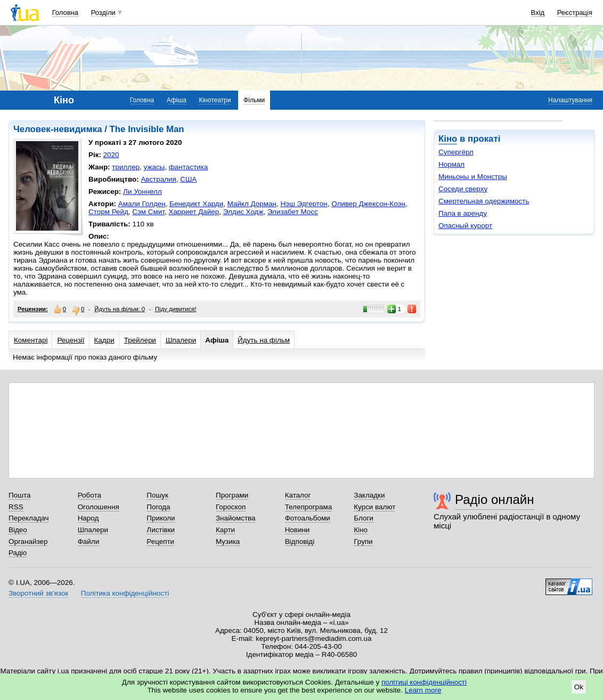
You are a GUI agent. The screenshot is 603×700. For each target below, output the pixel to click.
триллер (126, 167)
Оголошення (99, 507)
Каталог (298, 495)
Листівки (161, 530)
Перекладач (28, 518)
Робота (89, 495)
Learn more (423, 690)
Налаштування (570, 100)
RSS (16, 507)
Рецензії (71, 340)
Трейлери (140, 340)
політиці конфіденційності (424, 682)
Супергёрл (456, 152)
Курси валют (374, 507)
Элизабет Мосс (293, 212)
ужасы (154, 167)
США (188, 179)
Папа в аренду (463, 213)
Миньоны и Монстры (473, 177)
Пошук (157, 495)
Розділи (103, 13)
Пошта (19, 495)
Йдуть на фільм (264, 340)
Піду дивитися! (176, 309)
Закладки (369, 495)
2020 (111, 155)
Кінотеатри (215, 100)
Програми (232, 495)
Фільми (254, 100)
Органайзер (28, 542)
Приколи (161, 518)
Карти (225, 530)
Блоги (364, 518)
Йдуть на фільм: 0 (120, 309)
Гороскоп (231, 507)
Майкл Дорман (252, 204)
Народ (88, 518)
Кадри (104, 340)
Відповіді (300, 542)
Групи (363, 542)
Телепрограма (309, 507)
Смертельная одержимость (484, 201)
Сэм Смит (148, 212)
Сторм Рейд (108, 212)
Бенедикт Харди (196, 204)
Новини (298, 530)
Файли (89, 542)
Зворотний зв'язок (38, 593)
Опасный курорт (465, 226)
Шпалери (181, 340)
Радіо (18, 553)
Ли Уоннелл (142, 192)
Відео (18, 530)
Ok (579, 687)
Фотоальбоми (308, 518)
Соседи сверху (463, 189)
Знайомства (236, 518)
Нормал (451, 164)
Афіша (177, 100)
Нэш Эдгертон (304, 204)
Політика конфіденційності (125, 593)
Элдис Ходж (243, 212)
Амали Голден (142, 204)
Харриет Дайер (194, 212)
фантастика (188, 167)
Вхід (538, 13)
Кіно (448, 139)
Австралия (158, 179)
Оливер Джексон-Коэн (368, 204)
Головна (65, 13)
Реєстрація (575, 13)
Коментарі (31, 340)
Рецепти (160, 542)
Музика (228, 542)
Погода (158, 507)
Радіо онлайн (495, 499)
